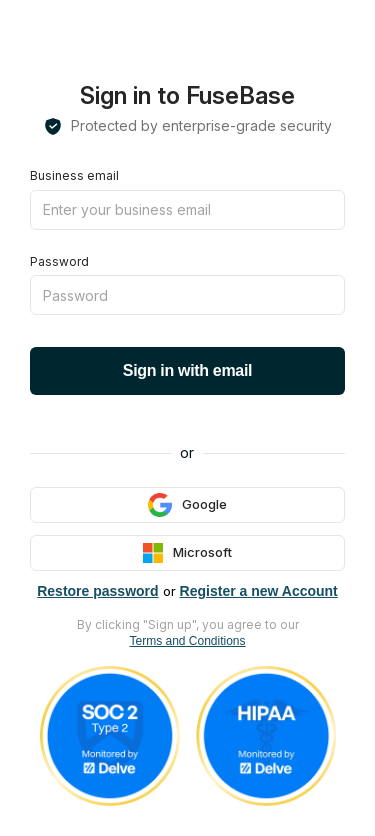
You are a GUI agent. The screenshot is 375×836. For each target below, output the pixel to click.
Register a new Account (259, 591)
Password (59, 261)
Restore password (97, 591)
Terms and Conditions (187, 641)
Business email (74, 175)
